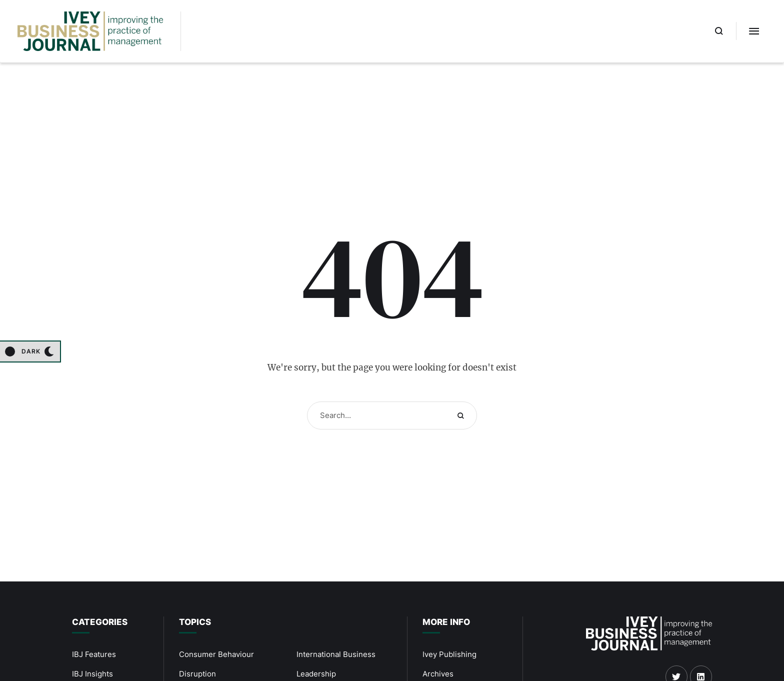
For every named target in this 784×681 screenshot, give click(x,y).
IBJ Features (94, 654)
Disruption (197, 674)
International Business (336, 654)
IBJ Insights (92, 674)
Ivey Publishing (449, 654)
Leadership (316, 674)
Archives (438, 674)
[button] (719, 31)
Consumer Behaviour (216, 654)
